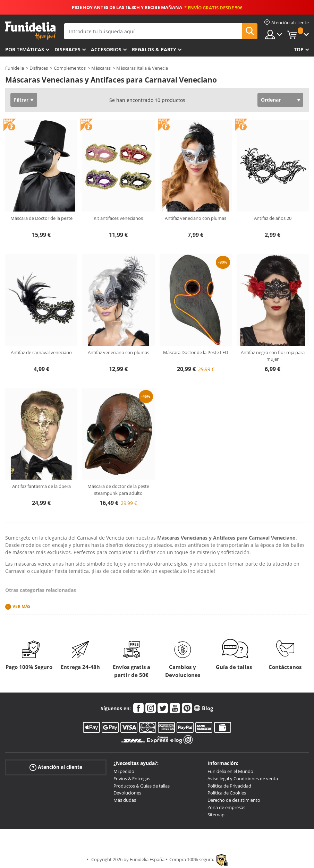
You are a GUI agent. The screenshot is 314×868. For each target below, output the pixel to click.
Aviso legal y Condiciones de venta (243, 779)
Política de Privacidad (229, 786)
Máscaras (101, 68)
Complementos (70, 68)
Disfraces (67, 49)
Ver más (22, 606)
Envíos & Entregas (132, 779)
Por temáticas (25, 49)
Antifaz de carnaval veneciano (41, 352)
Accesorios (106, 49)
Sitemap (216, 815)
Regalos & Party (154, 49)
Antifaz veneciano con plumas (196, 218)
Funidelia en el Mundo (230, 771)
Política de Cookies (227, 793)
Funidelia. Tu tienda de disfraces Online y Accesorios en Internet (30, 31)
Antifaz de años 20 (273, 218)
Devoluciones (127, 793)
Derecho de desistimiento (234, 800)
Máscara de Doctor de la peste (41, 218)
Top (299, 49)
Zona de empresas (226, 807)
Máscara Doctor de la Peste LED (196, 352)
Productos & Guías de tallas (142, 786)
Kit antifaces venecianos (118, 218)
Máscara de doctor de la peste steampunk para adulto (118, 490)
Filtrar (21, 100)
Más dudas (125, 800)
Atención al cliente (56, 767)
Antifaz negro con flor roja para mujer (273, 356)
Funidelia (15, 68)
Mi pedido (124, 771)
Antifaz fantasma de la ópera (41, 486)
